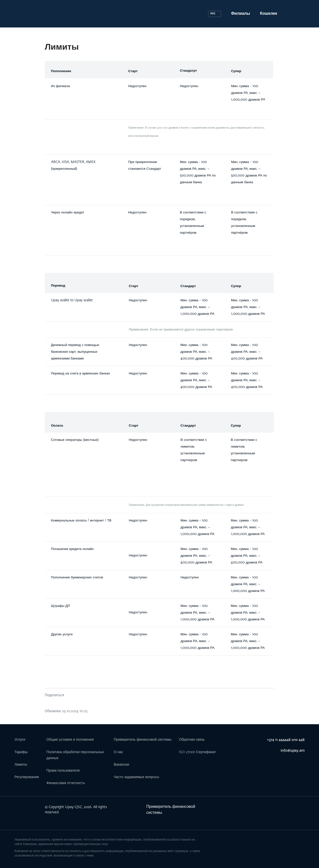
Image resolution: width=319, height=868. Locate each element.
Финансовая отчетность (66, 783)
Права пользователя (63, 771)
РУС (213, 14)
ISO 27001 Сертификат (197, 752)
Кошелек (269, 14)
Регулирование (27, 777)
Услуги (20, 740)
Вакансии (121, 765)
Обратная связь (192, 740)
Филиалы (240, 14)
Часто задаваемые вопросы (136, 777)
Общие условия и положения (70, 740)
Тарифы (21, 752)
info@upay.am (293, 751)
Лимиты (21, 765)
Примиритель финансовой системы (143, 740)
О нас (118, 752)
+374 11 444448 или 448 (286, 740)
